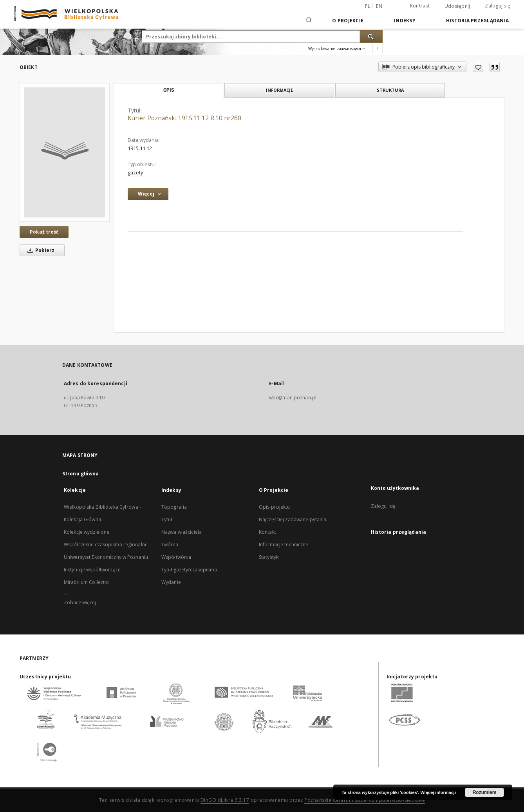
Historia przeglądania (477, 21)
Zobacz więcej (80, 603)
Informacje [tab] (279, 90)
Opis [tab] (169, 90)
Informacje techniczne (284, 545)
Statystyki (269, 557)
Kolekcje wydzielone (87, 532)
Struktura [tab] (390, 90)
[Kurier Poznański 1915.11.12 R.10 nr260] (65, 152)
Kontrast (420, 6)
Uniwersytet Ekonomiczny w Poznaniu (106, 557)
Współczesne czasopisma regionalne (106, 545)
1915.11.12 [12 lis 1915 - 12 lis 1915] (140, 148)
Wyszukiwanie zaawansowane (337, 49)
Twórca (170, 545)
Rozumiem (485, 792)
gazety (135, 173)
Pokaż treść (44, 232)
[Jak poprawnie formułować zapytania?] (378, 49)
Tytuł (167, 519)
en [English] (379, 6)
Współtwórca (176, 557)
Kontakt (267, 532)
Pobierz (40, 250)
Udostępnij (457, 6)
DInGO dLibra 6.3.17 (225, 800)
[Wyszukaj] (371, 36)
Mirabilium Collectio (86, 582)
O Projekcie (348, 21)
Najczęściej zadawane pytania (293, 519)
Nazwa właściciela (182, 532)
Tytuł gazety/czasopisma (189, 570)
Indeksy (405, 21)
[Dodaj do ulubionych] (478, 67)
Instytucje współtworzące (92, 570)
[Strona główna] (308, 20)
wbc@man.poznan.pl (293, 398)
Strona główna (81, 474)
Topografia (174, 507)
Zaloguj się (498, 6)
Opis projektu (275, 507)
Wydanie (171, 582)
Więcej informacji (438, 792)
